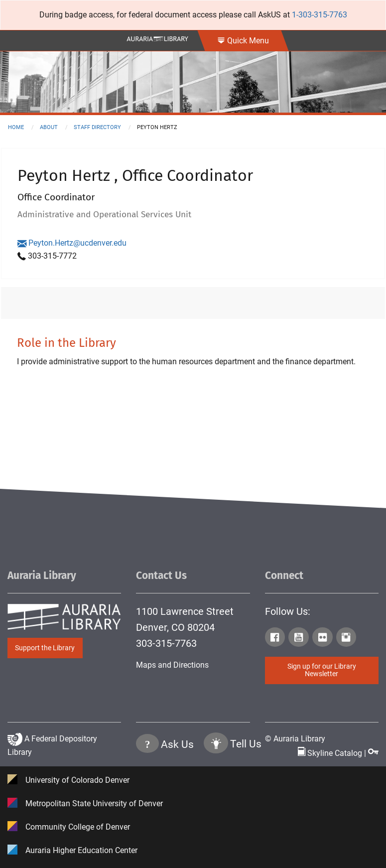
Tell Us (246, 744)
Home (16, 127)
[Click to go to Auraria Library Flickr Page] (323, 639)
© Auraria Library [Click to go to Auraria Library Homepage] (295, 739)
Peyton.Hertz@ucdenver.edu (72, 243)
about (49, 127)
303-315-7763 (166, 643)
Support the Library (45, 648)
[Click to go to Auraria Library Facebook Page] (276, 639)
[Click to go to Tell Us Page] (216, 745)
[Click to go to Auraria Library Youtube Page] (299, 639)
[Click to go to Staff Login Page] (373, 753)
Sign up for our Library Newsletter (322, 670)
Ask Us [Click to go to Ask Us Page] (177, 744)
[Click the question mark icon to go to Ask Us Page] (147, 745)
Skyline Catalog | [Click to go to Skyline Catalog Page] (333, 753)
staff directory (97, 127)
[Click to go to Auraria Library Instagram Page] (347, 639)
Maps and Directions (172, 665)
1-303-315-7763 (320, 15)
